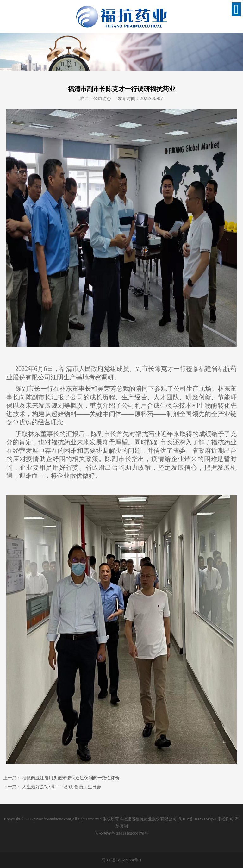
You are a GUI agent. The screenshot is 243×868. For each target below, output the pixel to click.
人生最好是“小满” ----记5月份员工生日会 (62, 787)
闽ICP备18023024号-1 (197, 819)
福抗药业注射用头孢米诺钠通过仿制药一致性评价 (71, 778)
